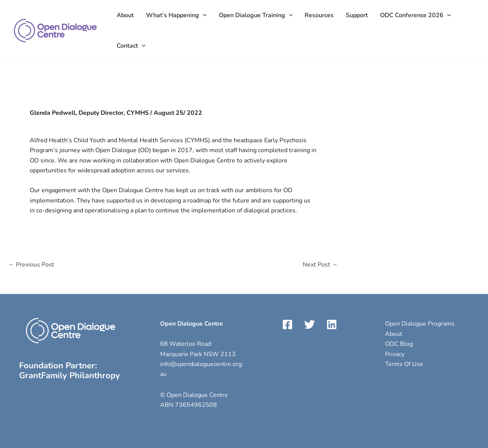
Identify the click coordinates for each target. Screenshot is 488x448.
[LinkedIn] (332, 324)
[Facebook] (287, 324)
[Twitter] (310, 324)
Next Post (320, 265)
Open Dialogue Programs (420, 324)
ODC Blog (399, 344)
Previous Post (31, 265)
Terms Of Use (404, 364)
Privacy (395, 354)
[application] (203, 15)
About (394, 334)
